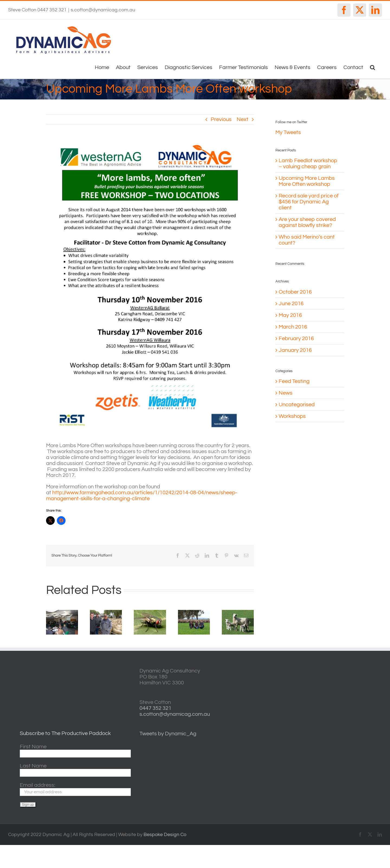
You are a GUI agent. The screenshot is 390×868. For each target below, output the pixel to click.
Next (243, 119)
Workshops (292, 416)
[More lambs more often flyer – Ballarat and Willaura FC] (150, 287)
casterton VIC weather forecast (327, 688)
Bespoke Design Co (165, 835)
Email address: (38, 785)
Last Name (33, 766)
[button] (373, 67)
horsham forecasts (327, 722)
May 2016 (290, 315)
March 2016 (293, 327)
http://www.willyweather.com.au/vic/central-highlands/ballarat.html (327, 705)
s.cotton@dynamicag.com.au (103, 10)
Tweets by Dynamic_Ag (168, 734)
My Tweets (288, 132)
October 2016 (295, 292)
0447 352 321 (155, 708)
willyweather (327, 671)
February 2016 (296, 339)
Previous (221, 119)
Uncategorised (297, 405)
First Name (33, 747)
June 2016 (291, 304)
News (286, 393)
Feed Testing (294, 381)
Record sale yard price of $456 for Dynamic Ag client (309, 202)
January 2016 (295, 350)
